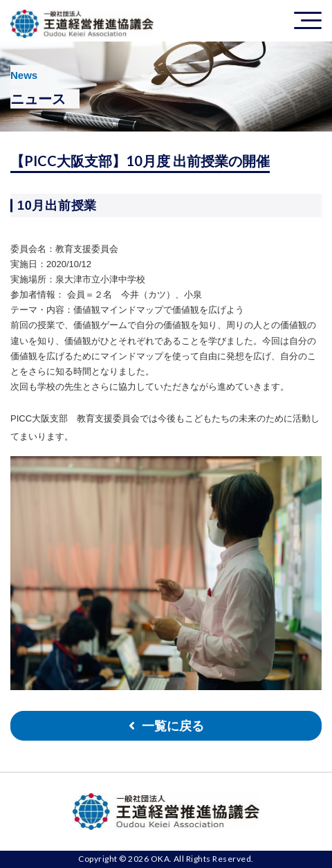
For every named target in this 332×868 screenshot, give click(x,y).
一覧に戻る (173, 726)
